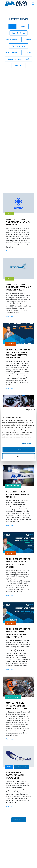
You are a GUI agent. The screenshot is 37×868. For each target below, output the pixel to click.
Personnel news (18, 46)
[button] (19, 820)
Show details (26, 443)
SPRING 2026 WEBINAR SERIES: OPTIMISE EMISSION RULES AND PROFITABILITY (18, 633)
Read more (9, 251)
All (12, 26)
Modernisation (12, 39)
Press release (12, 52)
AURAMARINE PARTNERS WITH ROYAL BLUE (15, 775)
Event (23, 26)
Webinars (19, 65)
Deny (18, 456)
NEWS (28, 39)
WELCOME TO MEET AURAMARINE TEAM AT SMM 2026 (18, 222)
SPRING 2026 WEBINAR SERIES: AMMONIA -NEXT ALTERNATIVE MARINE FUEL (18, 354)
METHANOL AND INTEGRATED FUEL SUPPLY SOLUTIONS (17, 706)
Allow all (18, 450)
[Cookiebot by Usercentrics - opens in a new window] (26, 410)
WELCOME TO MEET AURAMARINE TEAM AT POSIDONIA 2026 (18, 287)
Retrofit (28, 52)
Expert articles (19, 33)
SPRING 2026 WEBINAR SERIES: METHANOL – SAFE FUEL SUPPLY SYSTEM (18, 563)
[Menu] (33, 3)
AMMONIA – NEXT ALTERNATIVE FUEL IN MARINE (18, 494)
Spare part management (18, 59)
